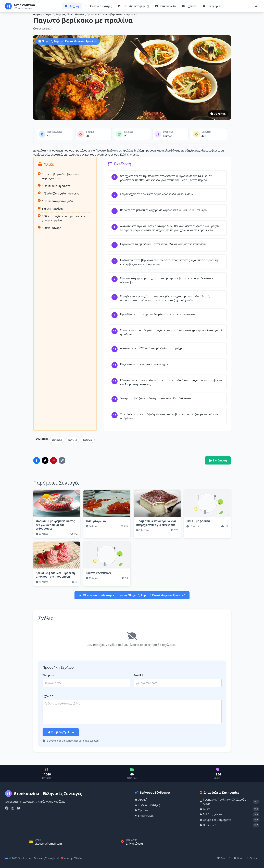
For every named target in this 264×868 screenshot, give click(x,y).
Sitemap (253, 858)
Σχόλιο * (48, 696)
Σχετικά (189, 6)
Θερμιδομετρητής (132, 6)
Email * (139, 675)
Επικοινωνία (165, 6)
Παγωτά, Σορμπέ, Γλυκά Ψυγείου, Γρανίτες (71, 14)
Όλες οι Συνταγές (98, 6)
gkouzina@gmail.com (48, 844)
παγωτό (73, 440)
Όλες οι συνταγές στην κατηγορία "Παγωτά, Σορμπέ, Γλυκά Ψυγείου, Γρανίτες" (132, 595)
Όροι (238, 858)
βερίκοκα (57, 440)
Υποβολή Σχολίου (61, 732)
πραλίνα (88, 440)
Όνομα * (48, 675)
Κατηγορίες (213, 6)
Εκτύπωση (218, 460)
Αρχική (72, 6)
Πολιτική (224, 858)
